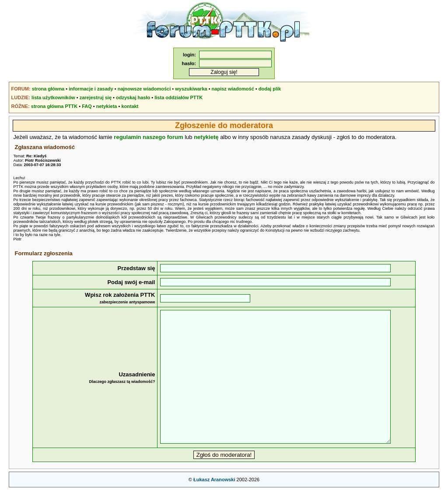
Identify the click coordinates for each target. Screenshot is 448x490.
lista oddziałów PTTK (178, 97)
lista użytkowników (53, 97)
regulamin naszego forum (148, 137)
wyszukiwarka (191, 89)
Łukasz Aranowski (214, 480)
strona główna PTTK (54, 106)
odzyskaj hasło (133, 97)
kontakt (130, 106)
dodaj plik (270, 89)
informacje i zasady (91, 89)
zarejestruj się (96, 97)
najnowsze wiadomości (144, 89)
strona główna (48, 89)
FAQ (87, 106)
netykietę (206, 137)
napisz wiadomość (233, 89)
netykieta (107, 106)
